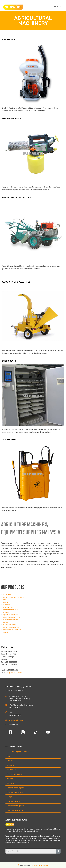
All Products (7, 595)
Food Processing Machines (12, 630)
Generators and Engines (11, 617)
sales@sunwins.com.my (40, 866)
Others (6, 632)
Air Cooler (7, 605)
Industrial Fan (12, 770)
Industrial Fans (8, 607)
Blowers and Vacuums (11, 620)
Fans (5, 600)
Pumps (6, 622)
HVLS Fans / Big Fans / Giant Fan (14, 597)
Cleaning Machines (10, 625)
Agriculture (11, 783)
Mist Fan (6, 612)
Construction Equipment (11, 627)
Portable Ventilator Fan (11, 610)
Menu (60, 7)
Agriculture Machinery (11, 615)
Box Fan (6, 602)
